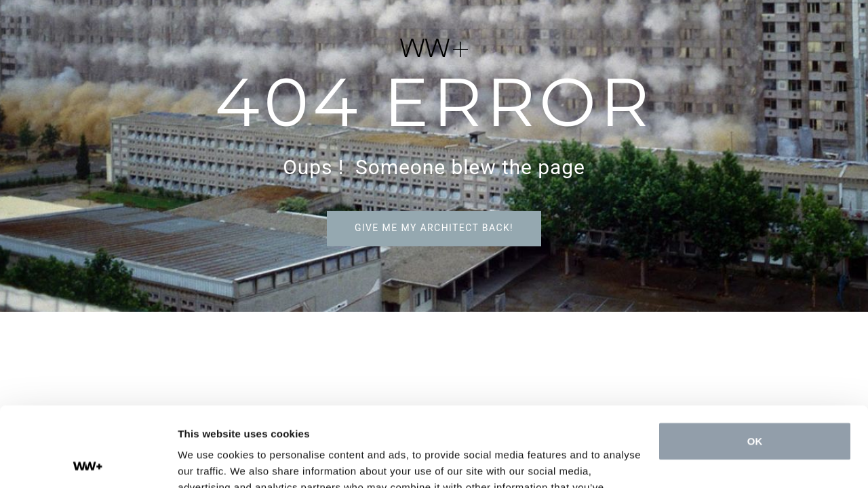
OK (755, 362)
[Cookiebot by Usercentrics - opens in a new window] (88, 462)
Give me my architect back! (434, 228)
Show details (209, 461)
